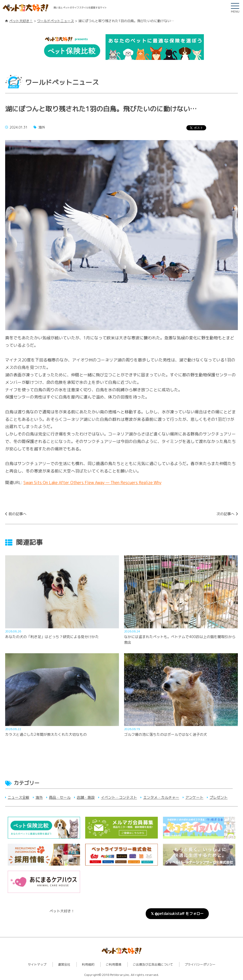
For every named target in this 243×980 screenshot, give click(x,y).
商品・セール (60, 797)
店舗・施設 (86, 797)
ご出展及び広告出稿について (153, 964)
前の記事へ (18, 514)
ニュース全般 (19, 797)
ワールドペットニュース (55, 21)
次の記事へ (225, 514)
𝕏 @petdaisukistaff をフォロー (177, 914)
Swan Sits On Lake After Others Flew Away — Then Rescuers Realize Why (92, 483)
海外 (39, 797)
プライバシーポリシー (200, 964)
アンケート (194, 797)
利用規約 (88, 964)
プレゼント (219, 797)
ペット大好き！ (21, 21)
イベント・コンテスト (119, 797)
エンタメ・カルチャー (161, 797)
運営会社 (64, 964)
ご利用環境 (114, 964)
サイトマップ (37, 964)
